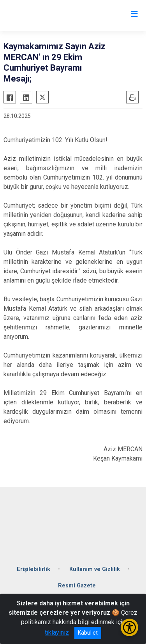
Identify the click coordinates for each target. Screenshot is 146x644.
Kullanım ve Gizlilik (95, 569)
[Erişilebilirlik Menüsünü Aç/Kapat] (129, 627)
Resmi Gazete (77, 586)
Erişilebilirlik (33, 569)
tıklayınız (57, 632)
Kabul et (88, 633)
